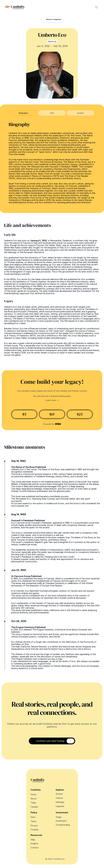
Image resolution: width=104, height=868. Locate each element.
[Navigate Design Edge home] (15, 7)
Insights (34, 843)
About (34, 799)
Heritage (60, 802)
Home (33, 794)
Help (33, 840)
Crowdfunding (63, 825)
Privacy (34, 826)
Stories (59, 794)
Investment (61, 821)
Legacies (60, 806)
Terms (34, 821)
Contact (35, 848)
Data (33, 817)
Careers (34, 807)
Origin (59, 817)
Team (33, 803)
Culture (59, 798)
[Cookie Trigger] (34, 830)
